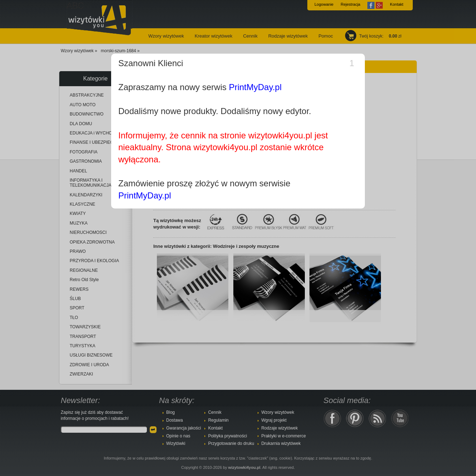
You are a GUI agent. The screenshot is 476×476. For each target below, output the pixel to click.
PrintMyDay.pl (255, 87)
